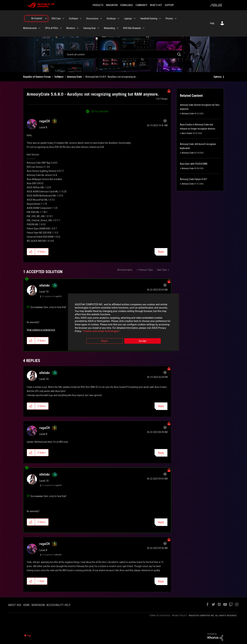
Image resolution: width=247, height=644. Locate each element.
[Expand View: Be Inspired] (46, 19)
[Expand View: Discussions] (101, 19)
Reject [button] (105, 341)
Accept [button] (143, 341)
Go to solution (100, 111)
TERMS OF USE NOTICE (160, 615)
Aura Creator (187, 133)
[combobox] (123, 54)
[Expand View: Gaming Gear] (98, 28)
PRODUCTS (98, 5)
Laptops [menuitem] (128, 19)
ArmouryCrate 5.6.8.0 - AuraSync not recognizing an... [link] (111, 77)
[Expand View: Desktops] (119, 19)
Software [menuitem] (73, 19)
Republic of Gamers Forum (37, 77)
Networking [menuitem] (109, 28)
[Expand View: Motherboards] (39, 28)
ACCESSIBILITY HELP (58, 605)
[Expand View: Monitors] (78, 28)
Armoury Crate (74, 77)
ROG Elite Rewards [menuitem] (132, 28)
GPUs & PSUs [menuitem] (52, 28)
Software (59, 77)
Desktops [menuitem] (111, 19)
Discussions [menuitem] (92, 19)
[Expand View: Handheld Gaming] (160, 19)
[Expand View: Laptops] (135, 19)
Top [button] (29, 636)
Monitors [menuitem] (71, 28)
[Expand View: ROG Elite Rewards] (144, 28)
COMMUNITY (141, 5)
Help (212, 23)
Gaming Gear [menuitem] (90, 28)
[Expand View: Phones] (176, 19)
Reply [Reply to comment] (161, 406)
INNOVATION (112, 5)
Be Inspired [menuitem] (37, 18)
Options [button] (218, 77)
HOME (26, 605)
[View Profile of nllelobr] (45, 285)
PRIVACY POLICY (179, 615)
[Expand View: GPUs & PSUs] (61, 28)
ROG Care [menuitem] (56, 19)
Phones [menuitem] (169, 19)
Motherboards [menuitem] (30, 28)
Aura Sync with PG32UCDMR (194, 164)
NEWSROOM (38, 605)
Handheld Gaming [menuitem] (149, 19)
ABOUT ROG (15, 605)
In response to (52, 296)
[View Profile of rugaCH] (45, 121)
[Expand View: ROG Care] (63, 19)
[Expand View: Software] (81, 19)
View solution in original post (41, 330)
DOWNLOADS (127, 5)
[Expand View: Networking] (117, 28)
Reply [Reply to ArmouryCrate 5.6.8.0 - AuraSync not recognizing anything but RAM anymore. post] (161, 252)
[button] (31, 252)
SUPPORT (169, 5)
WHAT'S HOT (156, 5)
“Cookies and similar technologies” (101, 331)
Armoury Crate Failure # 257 (193, 179)
